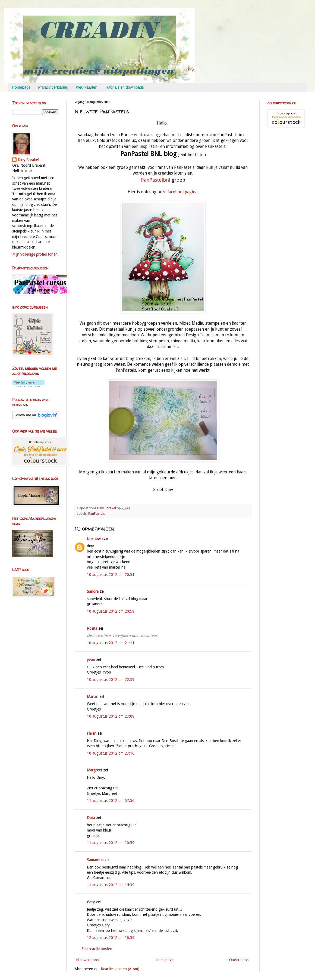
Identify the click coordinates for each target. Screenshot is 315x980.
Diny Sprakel (28, 160)
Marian (93, 697)
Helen (92, 733)
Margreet (94, 770)
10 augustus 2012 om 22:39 (111, 680)
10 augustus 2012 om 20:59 (111, 611)
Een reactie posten (97, 949)
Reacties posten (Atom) (120, 969)
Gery (91, 902)
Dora (91, 818)
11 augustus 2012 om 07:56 (111, 801)
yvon (91, 660)
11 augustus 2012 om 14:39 (111, 885)
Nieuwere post (88, 960)
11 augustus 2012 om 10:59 (111, 843)
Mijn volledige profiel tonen (35, 254)
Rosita (92, 628)
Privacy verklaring (53, 87)
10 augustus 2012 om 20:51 (111, 575)
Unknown (95, 539)
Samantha (95, 860)
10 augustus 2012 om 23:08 (111, 716)
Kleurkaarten (86, 87)
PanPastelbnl (156, 180)
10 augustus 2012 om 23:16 (111, 753)
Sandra (93, 591)
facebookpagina (182, 192)
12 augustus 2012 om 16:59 (111, 938)
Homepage (21, 87)
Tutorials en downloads (124, 87)
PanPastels (97, 514)
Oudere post (240, 960)
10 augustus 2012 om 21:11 (111, 643)
